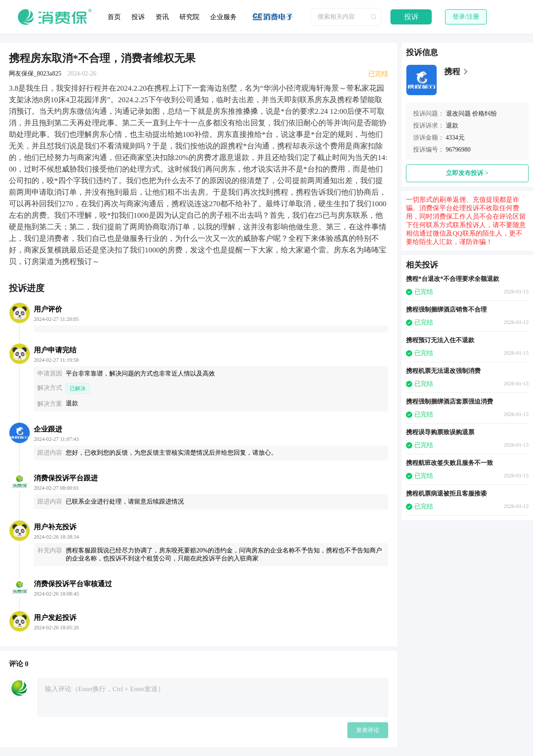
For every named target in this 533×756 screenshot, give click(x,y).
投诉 (138, 17)
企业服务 (223, 17)
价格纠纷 (485, 114)
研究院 (189, 17)
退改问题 (458, 114)
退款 (452, 126)
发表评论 (368, 730)
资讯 (162, 17)
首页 (114, 17)
